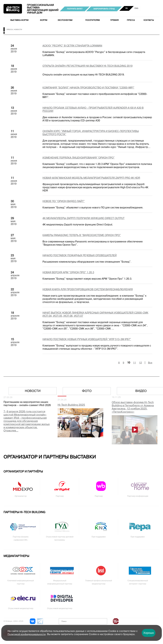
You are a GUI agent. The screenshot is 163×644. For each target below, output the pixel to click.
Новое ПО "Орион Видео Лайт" (64, 201)
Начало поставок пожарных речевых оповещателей (80, 256)
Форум (44, 20)
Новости (33, 391)
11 (135, 363)
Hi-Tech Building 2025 (71, 405)
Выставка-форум (19, 20)
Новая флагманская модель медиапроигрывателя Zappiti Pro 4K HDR (91, 178)
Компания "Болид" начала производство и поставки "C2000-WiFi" (88, 88)
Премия (114, 20)
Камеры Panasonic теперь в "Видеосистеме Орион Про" (82, 235)
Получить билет (75, 9)
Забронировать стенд (104, 9)
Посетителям (93, 20)
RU (127, 8)
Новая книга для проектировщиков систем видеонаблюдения (88, 290)
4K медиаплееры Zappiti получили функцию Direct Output (83, 218)
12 (140, 363)
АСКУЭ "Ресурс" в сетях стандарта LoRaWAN (72, 46)
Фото (87, 391)
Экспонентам (65, 20)
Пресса (131, 20)
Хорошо (149, 633)
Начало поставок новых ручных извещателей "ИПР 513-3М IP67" (87, 339)
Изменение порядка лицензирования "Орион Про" (79, 158)
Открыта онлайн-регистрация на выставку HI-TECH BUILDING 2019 (87, 66)
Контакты (149, 20)
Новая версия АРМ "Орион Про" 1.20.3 (68, 273)
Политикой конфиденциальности (27, 634)
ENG (136, 8)
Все (150, 363)
